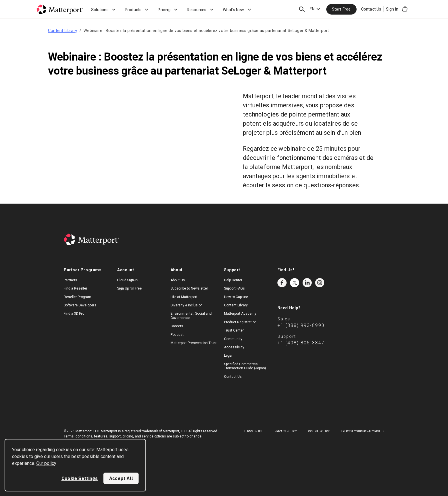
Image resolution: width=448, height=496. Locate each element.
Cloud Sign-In (127, 280)
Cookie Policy (319, 431)
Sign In (392, 9)
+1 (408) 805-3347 (301, 343)
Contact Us (371, 9)
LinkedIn (307, 283)
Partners (70, 280)
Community (233, 339)
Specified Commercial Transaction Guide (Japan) (245, 366)
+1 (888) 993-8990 (301, 325)
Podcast (177, 335)
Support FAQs (234, 288)
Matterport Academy (240, 314)
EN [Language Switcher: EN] (312, 9)
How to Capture (236, 297)
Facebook (282, 283)
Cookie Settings (80, 478)
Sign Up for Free (129, 288)
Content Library (63, 31)
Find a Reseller (75, 288)
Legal (228, 356)
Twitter (295, 283)
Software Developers (80, 305)
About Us (178, 280)
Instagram (320, 283)
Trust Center (234, 330)
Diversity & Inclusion (187, 305)
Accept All (121, 478)
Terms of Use (254, 431)
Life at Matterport (184, 297)
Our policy (46, 463)
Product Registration (240, 322)
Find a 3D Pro (74, 314)
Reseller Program (77, 297)
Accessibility (234, 347)
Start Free (341, 9)
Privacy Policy (286, 431)
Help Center (233, 280)
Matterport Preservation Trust (194, 343)
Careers (177, 326)
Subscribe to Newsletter (189, 288)
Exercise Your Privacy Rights (363, 431)
